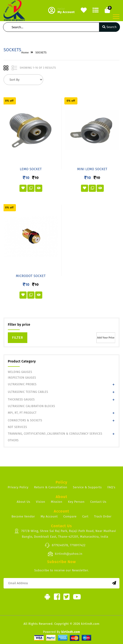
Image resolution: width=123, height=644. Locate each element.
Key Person (76, 502)
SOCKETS (41, 53)
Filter (18, 338)
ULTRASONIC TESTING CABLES (28, 392)
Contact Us (98, 502)
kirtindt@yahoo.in (65, 554)
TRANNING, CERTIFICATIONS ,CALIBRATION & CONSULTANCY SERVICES (55, 434)
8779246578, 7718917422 (65, 545)
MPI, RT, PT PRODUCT (22, 413)
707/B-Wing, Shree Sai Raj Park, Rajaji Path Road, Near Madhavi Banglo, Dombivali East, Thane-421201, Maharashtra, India (65, 533)
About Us (23, 502)
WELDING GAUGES (20, 372)
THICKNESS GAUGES (21, 400)
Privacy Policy (18, 487)
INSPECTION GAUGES (22, 378)
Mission (57, 502)
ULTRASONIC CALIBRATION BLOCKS (31, 406)
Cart (85, 516)
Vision (40, 502)
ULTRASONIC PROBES (22, 384)
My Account (49, 516)
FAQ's (111, 487)
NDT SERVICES (17, 427)
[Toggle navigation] (116, 17)
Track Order (103, 516)
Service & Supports (87, 487)
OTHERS (13, 440)
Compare (70, 516)
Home (25, 53)
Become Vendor (23, 516)
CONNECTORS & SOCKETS (25, 420)
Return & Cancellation (51, 487)
